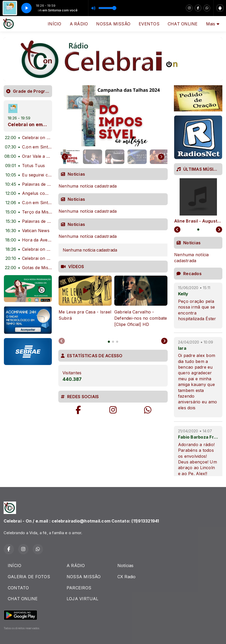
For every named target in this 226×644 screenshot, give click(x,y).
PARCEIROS (79, 588)
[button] (70, 157)
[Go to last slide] (65, 157)
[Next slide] (161, 157)
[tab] (109, 342)
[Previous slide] (62, 341)
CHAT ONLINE (183, 24)
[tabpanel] (85, 305)
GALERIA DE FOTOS (29, 577)
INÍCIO (54, 24)
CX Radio (127, 577)
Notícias (126, 566)
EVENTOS (149, 24)
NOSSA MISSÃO (113, 24)
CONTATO (18, 588)
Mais (213, 24)
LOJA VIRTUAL (83, 599)
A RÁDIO (79, 24)
